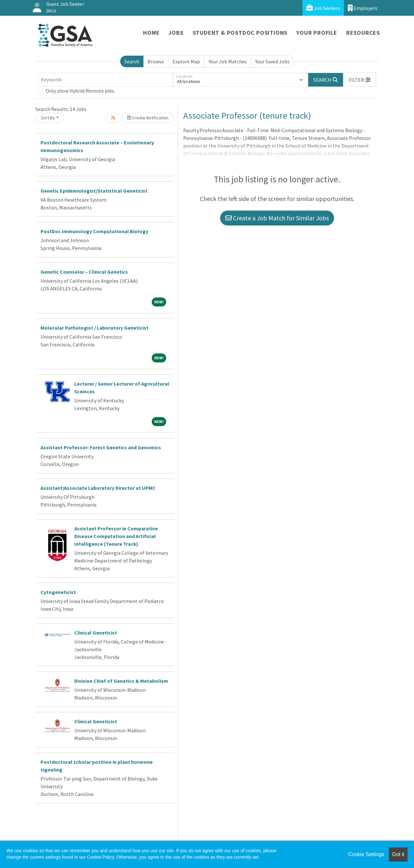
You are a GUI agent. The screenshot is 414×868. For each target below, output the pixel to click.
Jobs (176, 33)
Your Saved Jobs (272, 61)
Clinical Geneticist (96, 633)
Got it (398, 854)
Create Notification (148, 118)
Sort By (48, 118)
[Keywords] (105, 80)
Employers (363, 8)
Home (151, 33)
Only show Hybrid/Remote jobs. (80, 91)
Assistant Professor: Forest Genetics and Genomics (101, 447)
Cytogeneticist (58, 592)
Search (132, 61)
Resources (363, 33)
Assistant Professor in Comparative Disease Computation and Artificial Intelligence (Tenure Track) (116, 536)
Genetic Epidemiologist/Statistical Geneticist (94, 191)
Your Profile (317, 33)
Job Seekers (323, 8)
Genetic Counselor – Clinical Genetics (84, 272)
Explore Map (186, 61)
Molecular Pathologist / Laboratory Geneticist (94, 328)
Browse (156, 61)
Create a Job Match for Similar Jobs (277, 218)
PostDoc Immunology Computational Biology (94, 231)
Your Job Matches (228, 61)
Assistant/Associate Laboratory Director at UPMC (98, 488)
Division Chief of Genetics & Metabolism (121, 681)
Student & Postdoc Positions (240, 33)
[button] (360, 80)
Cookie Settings (366, 854)
